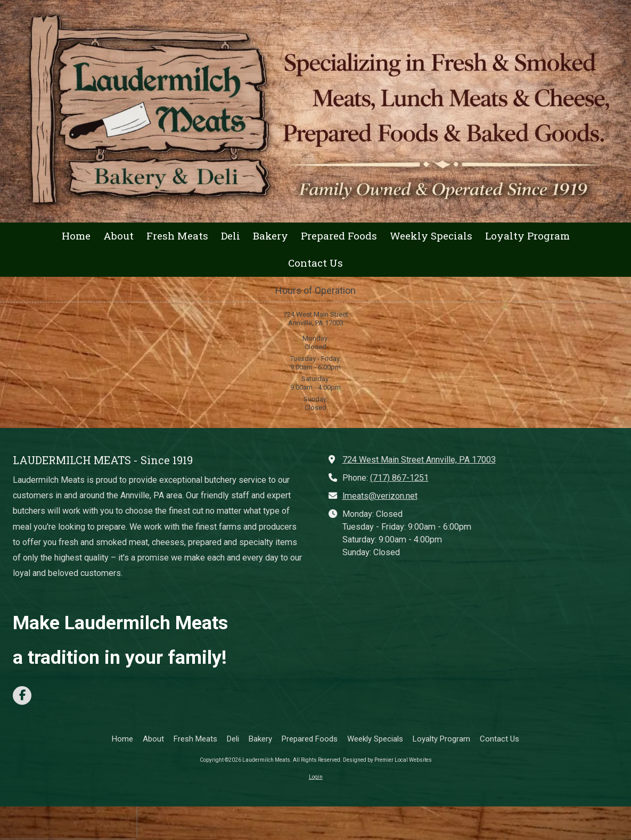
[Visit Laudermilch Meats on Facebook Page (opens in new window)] (22, 695)
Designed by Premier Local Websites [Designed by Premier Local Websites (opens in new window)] (387, 760)
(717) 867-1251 (399, 478)
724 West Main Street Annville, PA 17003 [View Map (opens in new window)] (419, 460)
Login (316, 777)
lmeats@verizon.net (380, 496)
